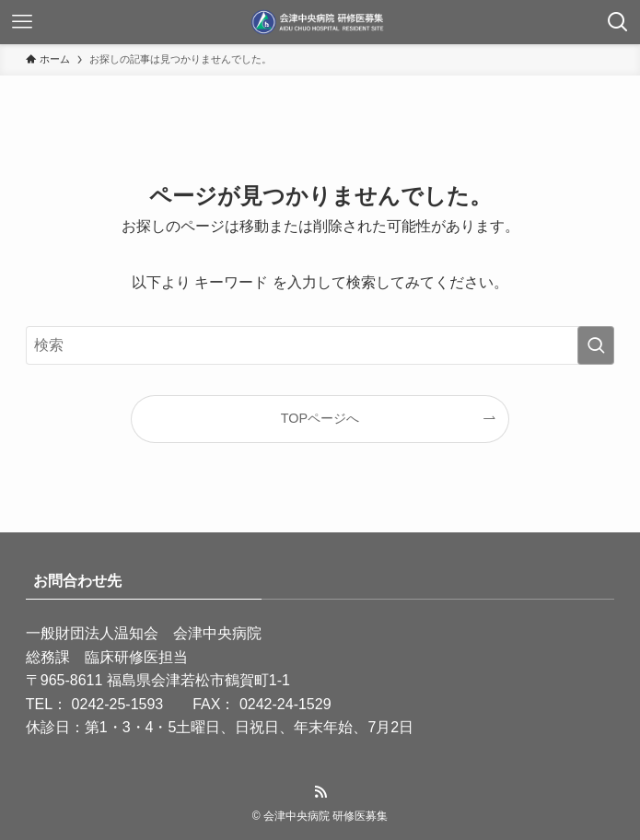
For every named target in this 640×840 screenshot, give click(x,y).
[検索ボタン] (618, 22)
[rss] (320, 792)
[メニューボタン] (22, 22)
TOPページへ (320, 418)
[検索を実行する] (596, 345)
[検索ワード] (320, 345)
